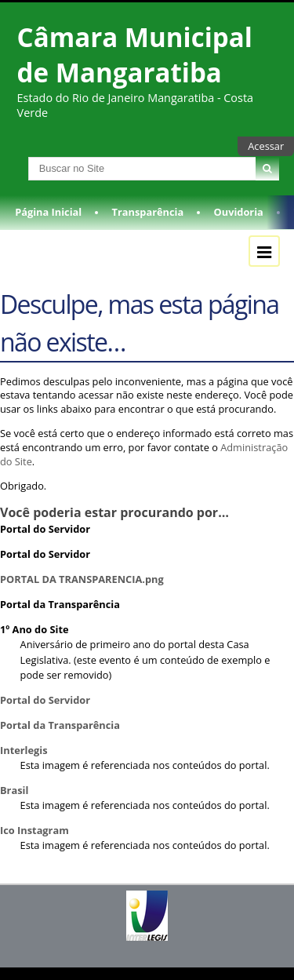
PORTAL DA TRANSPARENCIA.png (82, 579)
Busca (15, 157)
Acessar (266, 146)
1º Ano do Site (34, 629)
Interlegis (24, 750)
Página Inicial (48, 212)
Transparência (148, 212)
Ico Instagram (34, 830)
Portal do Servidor (45, 529)
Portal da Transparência (60, 604)
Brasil (14, 790)
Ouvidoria (239, 212)
